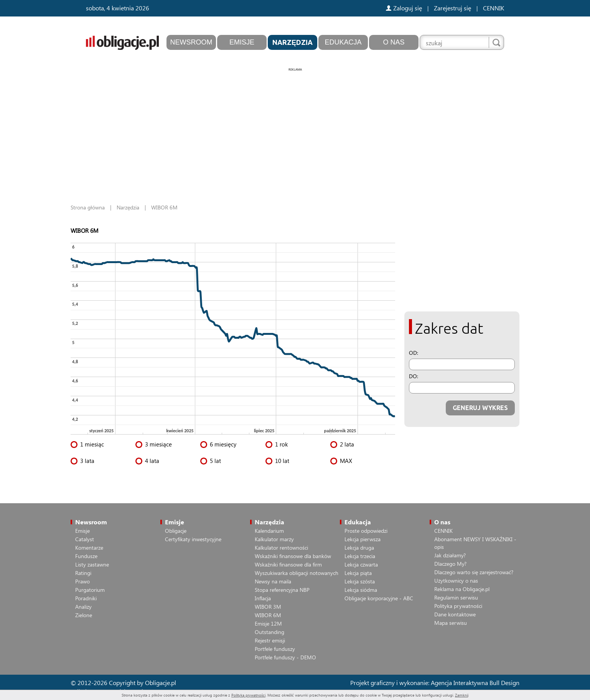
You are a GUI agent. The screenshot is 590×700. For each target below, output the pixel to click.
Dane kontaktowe (455, 614)
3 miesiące (158, 444)
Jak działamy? (450, 555)
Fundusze (86, 556)
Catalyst (85, 539)
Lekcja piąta (358, 573)
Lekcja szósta (360, 581)
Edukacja (343, 42)
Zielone (84, 615)
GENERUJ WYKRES (480, 408)
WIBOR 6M (268, 615)
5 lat (215, 461)
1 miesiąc (92, 444)
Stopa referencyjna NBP (282, 590)
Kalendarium (269, 531)
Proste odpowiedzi (366, 531)
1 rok (281, 444)
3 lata (87, 461)
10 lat (282, 461)
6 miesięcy (223, 444)
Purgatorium (90, 590)
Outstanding (269, 632)
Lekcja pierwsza (363, 539)
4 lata (152, 461)
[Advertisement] (295, 127)
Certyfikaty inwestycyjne (193, 539)
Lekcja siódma (361, 590)
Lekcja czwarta (361, 564)
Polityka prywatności (458, 606)
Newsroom (191, 42)
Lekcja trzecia (360, 556)
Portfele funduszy (275, 649)
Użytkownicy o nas (456, 581)
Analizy (83, 607)
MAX (346, 461)
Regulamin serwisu (456, 597)
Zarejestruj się (452, 8)
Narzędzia (293, 42)
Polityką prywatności (248, 695)
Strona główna (88, 207)
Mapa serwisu (451, 623)
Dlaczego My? (450, 564)
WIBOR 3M (268, 607)
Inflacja (263, 598)
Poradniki (86, 598)
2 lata (347, 444)
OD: (414, 353)
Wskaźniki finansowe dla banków (293, 556)
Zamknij (462, 695)
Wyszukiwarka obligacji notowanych (297, 573)
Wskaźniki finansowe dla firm (288, 564)
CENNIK (494, 8)
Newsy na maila (273, 581)
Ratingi (83, 573)
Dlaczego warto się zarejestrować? (474, 572)
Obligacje (176, 531)
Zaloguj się (404, 8)
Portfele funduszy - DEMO (285, 657)
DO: (414, 376)
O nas (394, 42)
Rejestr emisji (270, 640)
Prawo (82, 581)
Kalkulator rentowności (281, 548)
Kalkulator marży (274, 539)
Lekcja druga (359, 548)
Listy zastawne (92, 564)
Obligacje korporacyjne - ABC (379, 598)
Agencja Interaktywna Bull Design (475, 683)
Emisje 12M (268, 623)
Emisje (242, 42)
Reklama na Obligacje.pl (462, 589)
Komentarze (89, 548)
